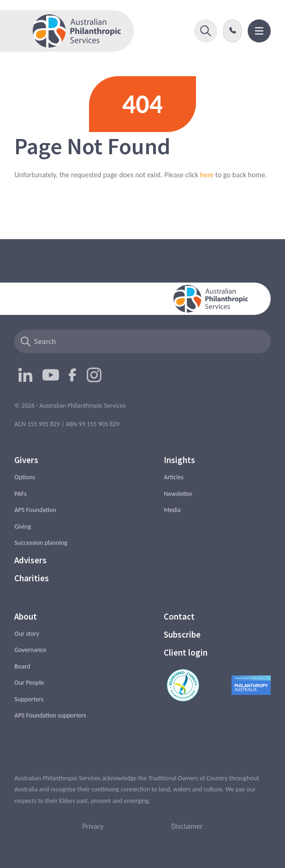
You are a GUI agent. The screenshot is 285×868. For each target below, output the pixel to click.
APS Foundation (35, 510)
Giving (23, 527)
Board (22, 666)
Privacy (93, 826)
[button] (206, 31)
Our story (27, 634)
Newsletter (178, 494)
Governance (30, 650)
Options (25, 477)
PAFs (20, 494)
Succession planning (41, 543)
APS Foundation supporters (50, 715)
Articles (174, 477)
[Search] (142, 341)
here (207, 175)
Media (172, 510)
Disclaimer (187, 826)
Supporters (29, 699)
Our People (29, 683)
